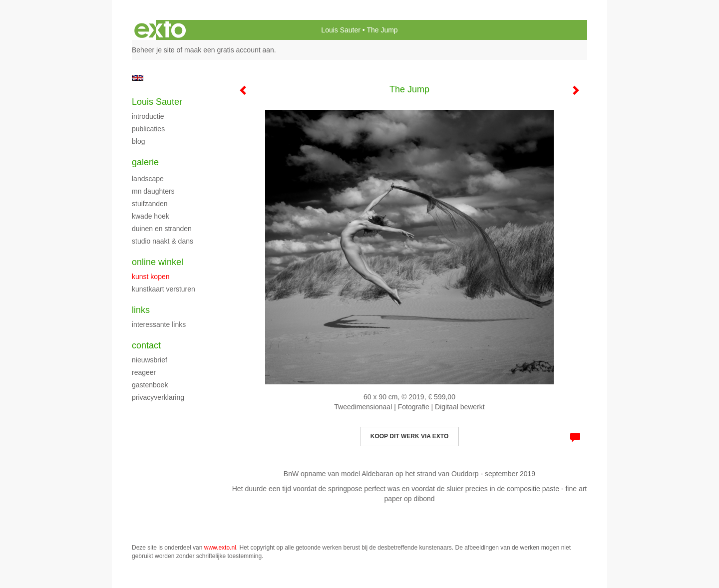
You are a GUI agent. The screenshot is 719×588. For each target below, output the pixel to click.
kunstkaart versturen (164, 289)
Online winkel (158, 262)
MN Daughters (153, 191)
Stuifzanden (150, 204)
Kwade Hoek (151, 216)
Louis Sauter (341, 30)
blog (138, 141)
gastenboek (150, 385)
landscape (148, 179)
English (138, 78)
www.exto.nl (220, 548)
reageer (144, 372)
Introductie (148, 116)
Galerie (145, 162)
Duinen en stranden (162, 229)
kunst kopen (151, 277)
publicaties (148, 129)
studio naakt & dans (163, 241)
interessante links (159, 324)
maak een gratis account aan (229, 50)
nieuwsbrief (150, 360)
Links (141, 310)
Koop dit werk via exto (409, 436)
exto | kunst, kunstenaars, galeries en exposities (160, 30)
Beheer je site (153, 50)
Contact (146, 345)
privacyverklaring (158, 397)
